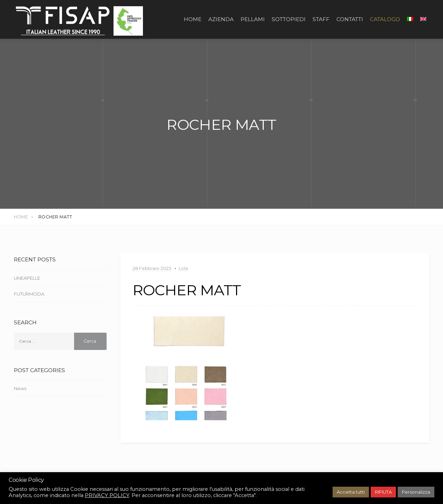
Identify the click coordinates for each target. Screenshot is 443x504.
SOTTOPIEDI (289, 19)
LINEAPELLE (27, 278)
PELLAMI (253, 19)
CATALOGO (385, 19)
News (20, 388)
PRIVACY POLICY (107, 495)
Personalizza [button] (416, 492)
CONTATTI (350, 19)
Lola (183, 268)
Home (193, 19)
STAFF (321, 19)
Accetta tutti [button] (351, 492)
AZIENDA (221, 19)
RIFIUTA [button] (383, 492)
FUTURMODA (29, 294)
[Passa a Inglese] (423, 19)
